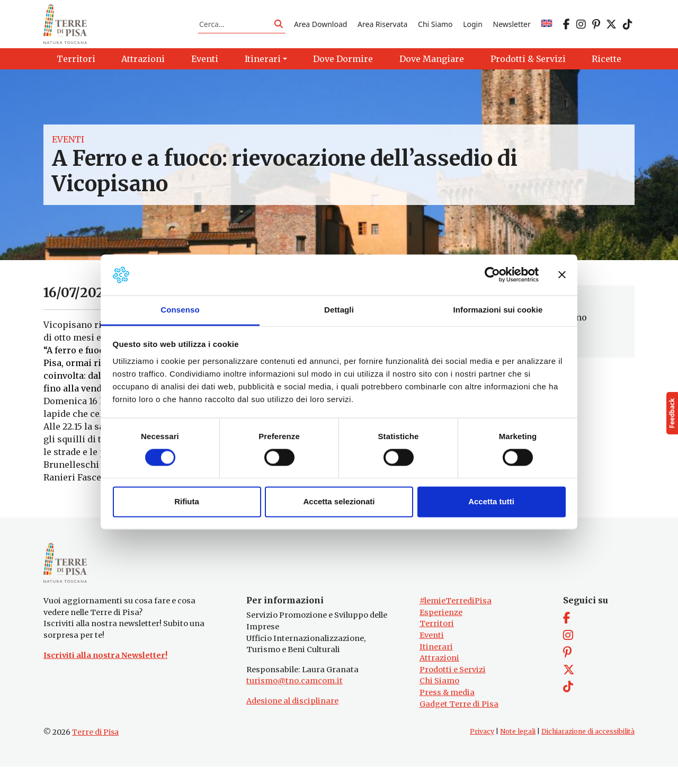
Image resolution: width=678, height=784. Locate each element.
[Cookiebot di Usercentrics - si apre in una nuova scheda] (492, 275)
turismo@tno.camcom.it (295, 698)
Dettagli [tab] (339, 310)
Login (473, 28)
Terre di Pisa (95, 750)
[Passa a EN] (547, 28)
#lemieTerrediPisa (456, 618)
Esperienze (441, 629)
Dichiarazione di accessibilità (588, 749)
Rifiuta (187, 501)
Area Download (320, 28)
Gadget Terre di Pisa (459, 721)
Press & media (447, 710)
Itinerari (436, 664)
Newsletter (512, 28)
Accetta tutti (491, 501)
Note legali (518, 749)
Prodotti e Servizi (453, 687)
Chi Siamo (435, 28)
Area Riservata (382, 28)
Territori (437, 641)
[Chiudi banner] (562, 275)
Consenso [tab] (180, 310)
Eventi (68, 148)
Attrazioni (439, 675)
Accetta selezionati (339, 501)
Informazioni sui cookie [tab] (498, 310)
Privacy (482, 749)
